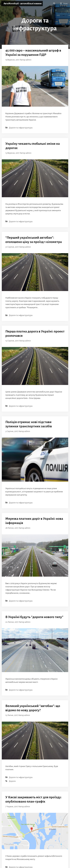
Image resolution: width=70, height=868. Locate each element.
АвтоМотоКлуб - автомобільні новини (23, 4)
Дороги (12, 781)
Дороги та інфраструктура (21, 128)
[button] (54, 4)
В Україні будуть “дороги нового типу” (34, 617)
